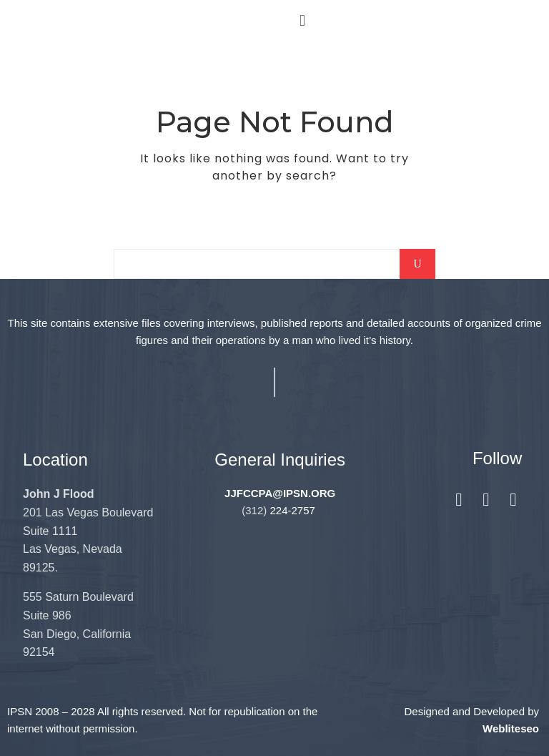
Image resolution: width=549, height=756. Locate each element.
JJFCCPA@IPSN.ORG (280, 493)
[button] (302, 20)
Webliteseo (511, 728)
